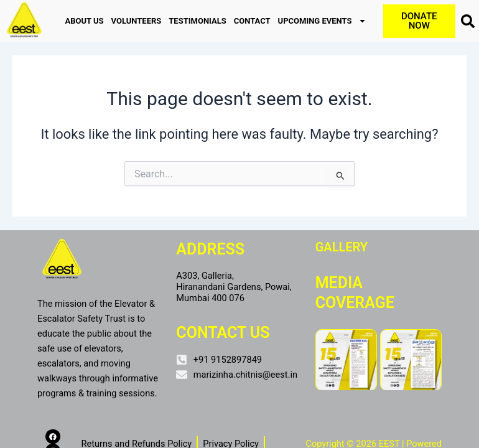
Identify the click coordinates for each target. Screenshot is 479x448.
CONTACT (252, 21)
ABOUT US (84, 21)
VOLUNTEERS (137, 21)
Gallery (342, 247)
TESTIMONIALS (197, 21)
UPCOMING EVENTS (322, 21)
